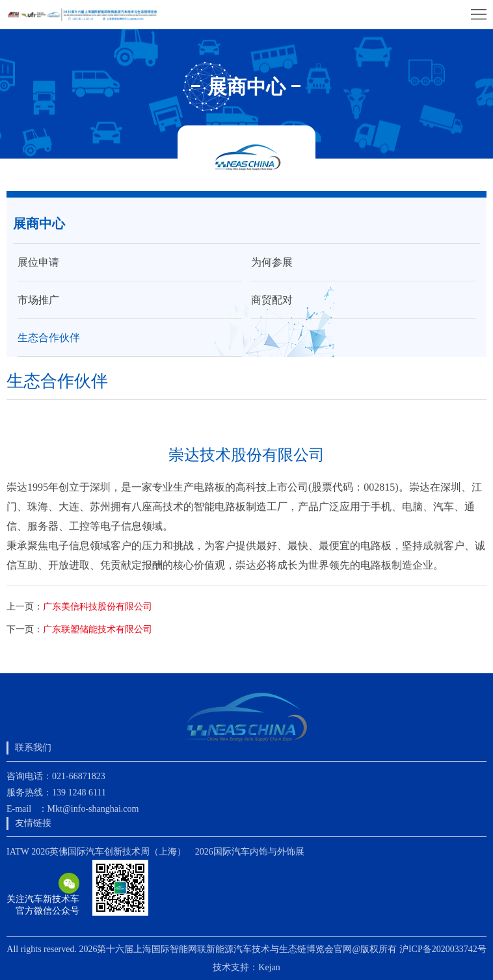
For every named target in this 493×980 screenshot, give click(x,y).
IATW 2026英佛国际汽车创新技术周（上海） (96, 852)
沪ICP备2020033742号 (443, 949)
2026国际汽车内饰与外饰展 (250, 852)
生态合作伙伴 (49, 338)
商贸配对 (272, 300)
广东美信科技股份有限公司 (98, 607)
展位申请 (38, 262)
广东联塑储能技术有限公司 (98, 629)
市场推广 (38, 300)
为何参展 (272, 262)
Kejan (269, 967)
